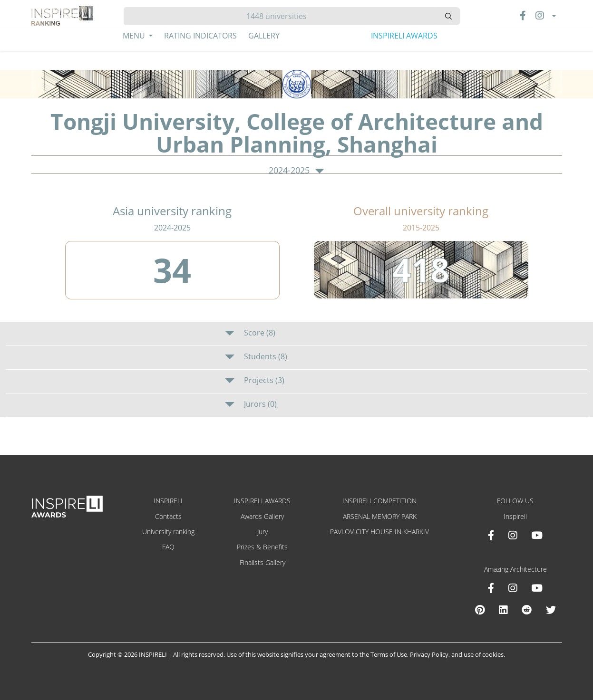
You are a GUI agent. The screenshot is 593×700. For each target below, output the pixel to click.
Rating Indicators (200, 36)
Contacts (168, 516)
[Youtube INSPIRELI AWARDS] (537, 535)
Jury (262, 532)
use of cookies (484, 654)
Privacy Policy (429, 654)
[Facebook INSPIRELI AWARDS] (491, 535)
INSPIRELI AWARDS (404, 36)
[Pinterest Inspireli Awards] (480, 610)
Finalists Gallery (262, 562)
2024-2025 (296, 171)
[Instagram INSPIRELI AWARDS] (513, 535)
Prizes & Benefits (262, 547)
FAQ (168, 547)
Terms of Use (389, 654)
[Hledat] (280, 16)
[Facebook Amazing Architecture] (491, 588)
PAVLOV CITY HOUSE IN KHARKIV (379, 532)
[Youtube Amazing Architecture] (537, 588)
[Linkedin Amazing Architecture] (503, 610)
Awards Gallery (262, 516)
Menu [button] (135, 36)
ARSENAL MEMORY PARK (380, 516)
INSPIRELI (168, 501)
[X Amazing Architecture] (551, 610)
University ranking (168, 532)
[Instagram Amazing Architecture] (513, 588)
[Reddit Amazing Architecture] (527, 610)
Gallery (264, 36)
